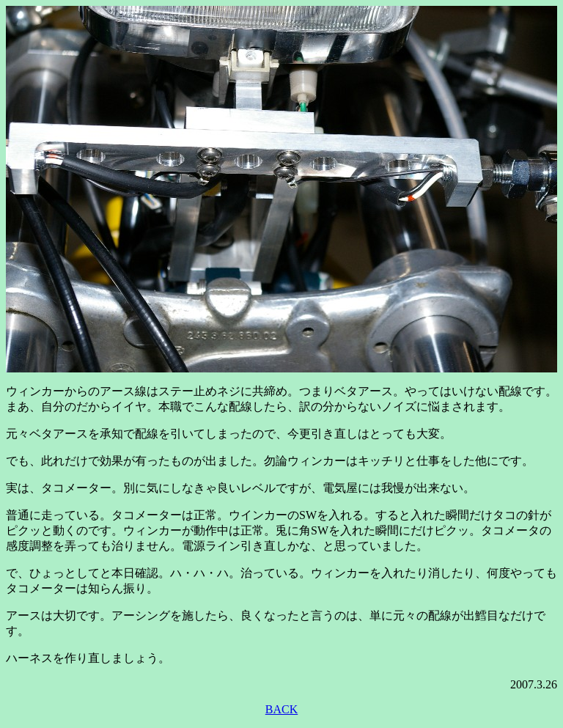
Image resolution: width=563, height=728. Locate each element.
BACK (281, 709)
